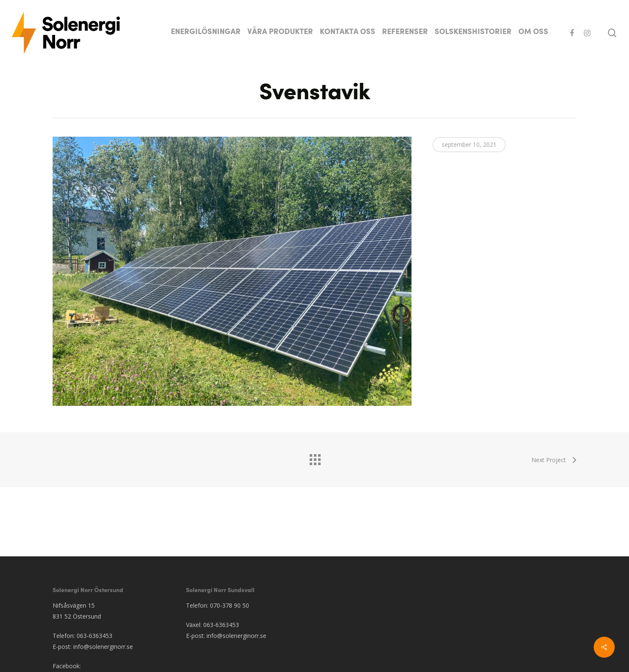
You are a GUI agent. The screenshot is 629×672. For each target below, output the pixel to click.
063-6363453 (94, 636)
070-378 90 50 (230, 605)
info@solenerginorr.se (103, 647)
